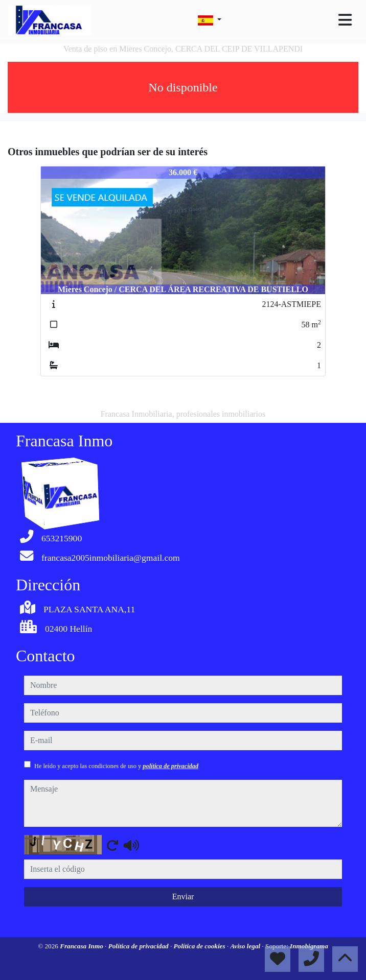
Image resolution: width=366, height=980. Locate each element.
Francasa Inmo (82, 946)
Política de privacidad (139, 946)
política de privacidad (170, 766)
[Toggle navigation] (345, 20)
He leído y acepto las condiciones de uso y (116, 766)
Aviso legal (246, 946)
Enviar (183, 897)
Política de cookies (200, 946)
